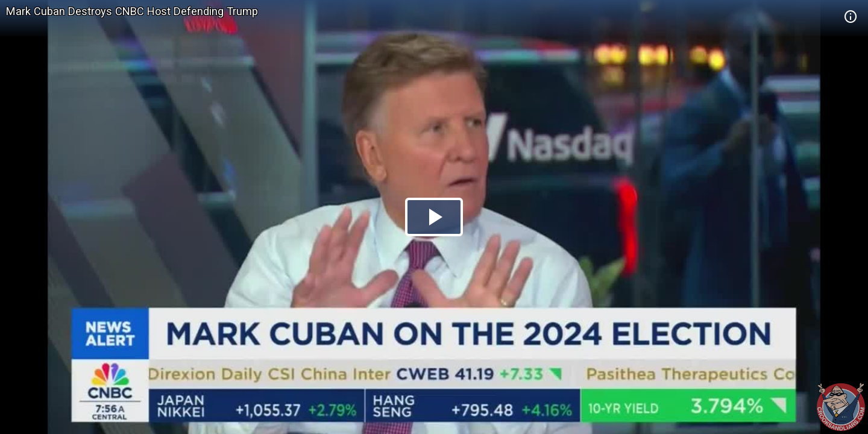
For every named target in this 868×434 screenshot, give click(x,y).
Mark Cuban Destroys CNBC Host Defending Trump (132, 11)
